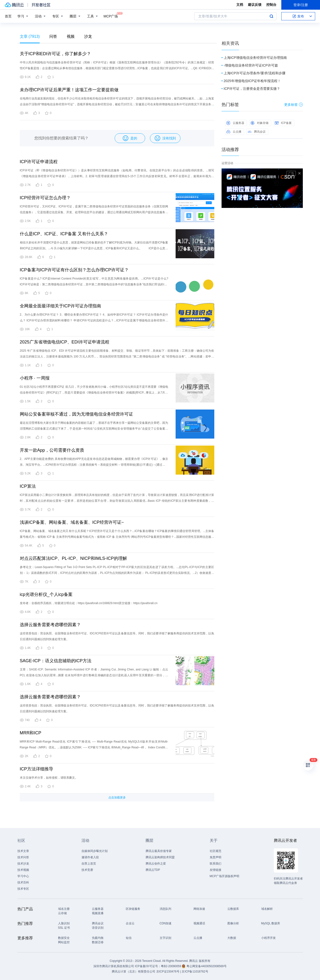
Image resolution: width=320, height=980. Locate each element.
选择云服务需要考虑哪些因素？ (50, 625)
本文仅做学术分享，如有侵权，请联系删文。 (49, 778)
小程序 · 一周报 (35, 378)
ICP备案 (283, 123)
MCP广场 (111, 16)
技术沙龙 (23, 864)
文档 (240, 5)
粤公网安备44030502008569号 (206, 966)
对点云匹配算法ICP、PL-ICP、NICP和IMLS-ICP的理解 (73, 558)
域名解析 (267, 909)
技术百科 (23, 882)
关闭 (299, 173)
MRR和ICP (31, 733)
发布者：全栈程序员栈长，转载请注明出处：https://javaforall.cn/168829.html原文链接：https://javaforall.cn (89, 603)
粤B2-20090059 (171, 966)
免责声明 (216, 857)
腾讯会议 (257, 132)
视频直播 (98, 913)
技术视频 (23, 870)
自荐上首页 (89, 864)
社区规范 (216, 851)
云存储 (62, 913)
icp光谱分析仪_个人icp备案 (46, 594)
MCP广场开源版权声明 (225, 876)
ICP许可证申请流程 (39, 162)
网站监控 (64, 942)
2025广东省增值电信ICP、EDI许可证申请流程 (65, 342)
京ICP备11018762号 (195, 972)
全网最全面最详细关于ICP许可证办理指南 (60, 306)
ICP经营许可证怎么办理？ (45, 198)
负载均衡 (98, 938)
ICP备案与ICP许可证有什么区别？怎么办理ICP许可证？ (74, 270)
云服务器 (235, 123)
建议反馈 (255, 5)
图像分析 (233, 923)
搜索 (271, 16)
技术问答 (23, 857)
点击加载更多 (117, 798)
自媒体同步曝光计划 (95, 851)
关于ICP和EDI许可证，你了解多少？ (55, 54)
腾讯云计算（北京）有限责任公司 (134, 972)
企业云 (130, 923)
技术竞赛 (87, 870)
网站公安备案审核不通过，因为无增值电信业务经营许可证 (76, 414)
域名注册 (64, 909)
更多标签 (294, 105)
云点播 (234, 132)
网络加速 (199, 909)
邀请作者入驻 (90, 857)
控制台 (271, 5)
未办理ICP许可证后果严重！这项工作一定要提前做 (69, 90)
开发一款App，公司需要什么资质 (52, 450)
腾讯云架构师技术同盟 (160, 857)
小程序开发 (268, 938)
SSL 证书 (64, 928)
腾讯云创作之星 (156, 864)
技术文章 (23, 851)
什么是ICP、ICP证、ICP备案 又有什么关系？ (64, 234)
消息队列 (165, 909)
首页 (8, 16)
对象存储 (260, 123)
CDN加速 (166, 923)
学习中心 (23, 876)
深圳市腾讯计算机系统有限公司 (114, 966)
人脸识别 (64, 923)
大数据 (232, 938)
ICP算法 (28, 486)
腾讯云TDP (153, 870)
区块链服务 (133, 909)
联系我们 (216, 864)
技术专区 (23, 889)
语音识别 (98, 928)
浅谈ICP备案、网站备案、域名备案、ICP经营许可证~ (72, 522)
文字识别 (165, 938)
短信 (129, 938)
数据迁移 (98, 942)
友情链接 (216, 870)
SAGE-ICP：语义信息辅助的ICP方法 (56, 661)
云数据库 (233, 909)
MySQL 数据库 (271, 923)
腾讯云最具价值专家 (159, 851)
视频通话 (199, 923)
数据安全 (64, 938)
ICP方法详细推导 (37, 769)
